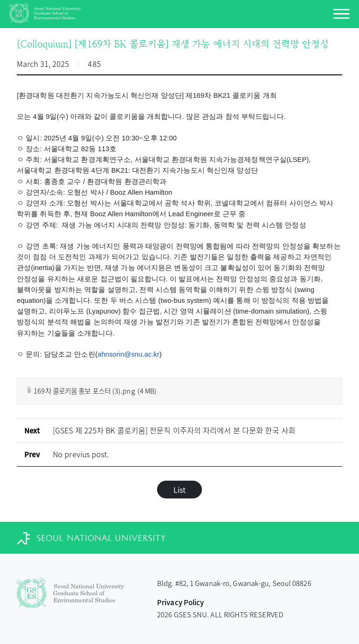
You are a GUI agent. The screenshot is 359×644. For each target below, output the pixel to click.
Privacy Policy (180, 602)
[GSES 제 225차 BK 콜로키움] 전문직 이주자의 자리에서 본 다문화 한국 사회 (174, 430)
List (179, 490)
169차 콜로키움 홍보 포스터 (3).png (91, 391)
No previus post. (81, 454)
